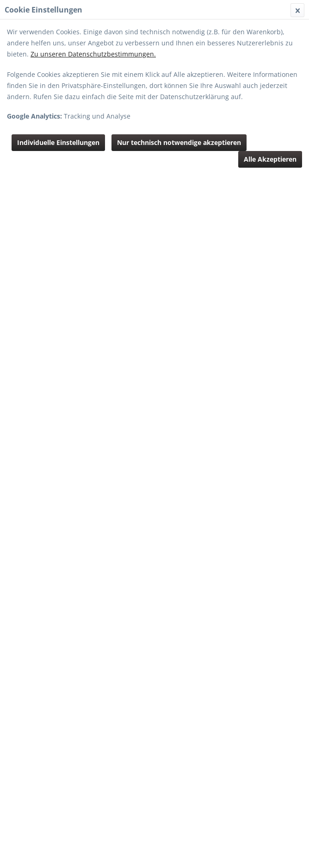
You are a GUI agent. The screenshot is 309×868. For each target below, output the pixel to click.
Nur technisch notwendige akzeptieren (179, 142)
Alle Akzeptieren (270, 159)
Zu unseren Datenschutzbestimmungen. (93, 54)
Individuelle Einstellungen (58, 142)
